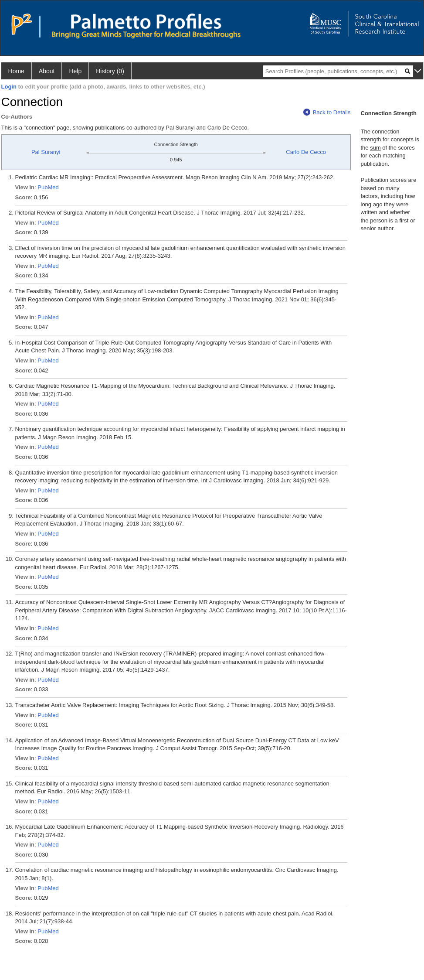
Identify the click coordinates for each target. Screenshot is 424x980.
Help (75, 71)
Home (16, 71)
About (47, 71)
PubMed (48, 187)
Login (9, 87)
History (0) (110, 71)
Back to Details (327, 112)
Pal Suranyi (46, 152)
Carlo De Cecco (306, 152)
